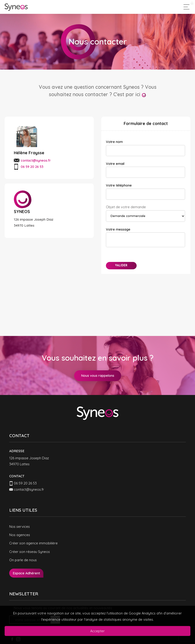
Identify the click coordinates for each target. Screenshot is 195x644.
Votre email (115, 164)
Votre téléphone (119, 185)
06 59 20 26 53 (25, 483)
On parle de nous (23, 560)
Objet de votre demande (126, 207)
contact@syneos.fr (36, 160)
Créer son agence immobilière (33, 543)
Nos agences (20, 535)
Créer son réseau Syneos (30, 552)
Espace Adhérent (26, 573)
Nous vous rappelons (98, 375)
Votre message (118, 229)
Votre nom (114, 142)
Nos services (19, 527)
